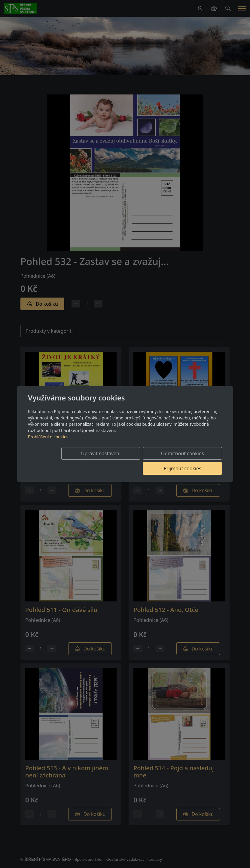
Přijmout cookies (193, 461)
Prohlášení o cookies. (49, 444)
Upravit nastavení (73, 461)
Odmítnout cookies (133, 461)
